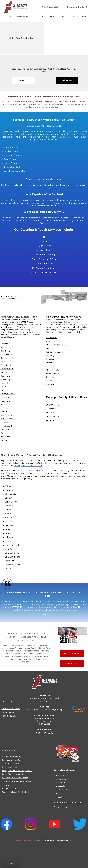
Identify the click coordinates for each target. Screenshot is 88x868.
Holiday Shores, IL (8, 394)
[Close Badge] (18, 859)
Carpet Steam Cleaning (12, 756)
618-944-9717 (45, 733)
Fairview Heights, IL (54, 352)
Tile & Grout (7, 785)
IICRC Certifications (10, 716)
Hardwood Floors (10, 789)
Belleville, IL (52, 338)
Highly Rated (7, 712)
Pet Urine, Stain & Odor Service (15, 778)
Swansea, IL (51, 384)
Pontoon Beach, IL (8, 419)
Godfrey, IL (5, 376)
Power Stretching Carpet (13, 774)
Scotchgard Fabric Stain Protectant (17, 792)
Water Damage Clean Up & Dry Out (17, 781)
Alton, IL (4, 347)
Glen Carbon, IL (7, 372)
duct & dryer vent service (13, 473)
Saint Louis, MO (12, 553)
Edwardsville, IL (7, 369)
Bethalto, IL (5, 351)
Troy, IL (4, 433)
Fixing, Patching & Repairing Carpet (17, 771)
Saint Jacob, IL (6, 426)
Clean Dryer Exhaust (11, 767)
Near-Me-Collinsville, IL (56, 345)
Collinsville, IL (6, 355)
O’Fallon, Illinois (53, 373)
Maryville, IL (6, 408)
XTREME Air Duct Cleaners (54, 840)
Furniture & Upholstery (12, 760)
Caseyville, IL (52, 341)
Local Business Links (11, 709)
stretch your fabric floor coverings (28, 466)
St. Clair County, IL (12, 151)
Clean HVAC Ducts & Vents (13, 763)
